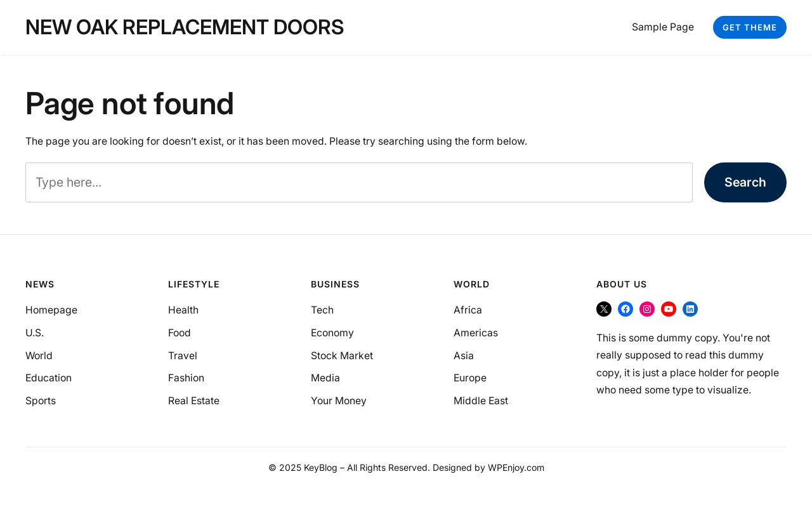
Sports (41, 401)
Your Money (339, 401)
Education (49, 378)
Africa (468, 310)
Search (745, 182)
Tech (322, 310)
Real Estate (194, 401)
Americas (476, 333)
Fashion (186, 378)
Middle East (481, 401)
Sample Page (663, 27)
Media (325, 378)
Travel (183, 356)
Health (183, 310)
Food (180, 333)
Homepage (51, 310)
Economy (332, 333)
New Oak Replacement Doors (185, 27)
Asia (464, 356)
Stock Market (342, 356)
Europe (470, 378)
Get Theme (750, 27)
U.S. (35, 333)
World (39, 356)
